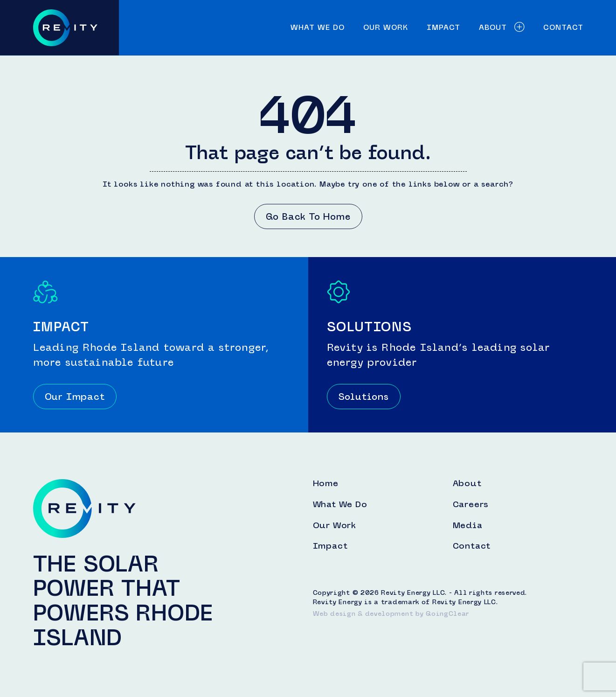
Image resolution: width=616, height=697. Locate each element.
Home (326, 484)
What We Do (318, 27)
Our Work (386, 27)
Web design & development (363, 614)
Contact (563, 27)
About (502, 27)
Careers (471, 505)
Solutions (364, 397)
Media (468, 526)
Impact (443, 27)
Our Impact (75, 397)
